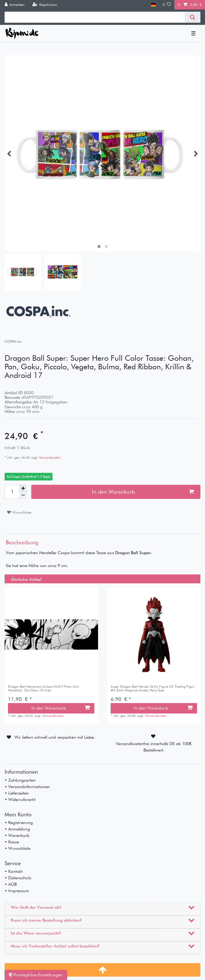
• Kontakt (14, 871)
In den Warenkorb (143, 492)
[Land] (153, 5)
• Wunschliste (17, 848)
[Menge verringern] (23, 495)
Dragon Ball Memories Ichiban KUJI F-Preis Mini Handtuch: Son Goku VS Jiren (44, 688)
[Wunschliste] (167, 5)
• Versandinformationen (27, 787)
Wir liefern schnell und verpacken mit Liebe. (55, 737)
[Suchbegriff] (95, 17)
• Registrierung (19, 822)
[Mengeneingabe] (12, 492)
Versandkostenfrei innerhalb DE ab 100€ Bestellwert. (154, 747)
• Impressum (17, 891)
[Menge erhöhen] (23, 488)
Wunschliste (19, 512)
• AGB (11, 884)
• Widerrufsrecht (20, 799)
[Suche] (193, 17)
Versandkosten (49, 457)
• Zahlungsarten (20, 780)
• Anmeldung (17, 829)
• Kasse (12, 842)
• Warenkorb (17, 835)
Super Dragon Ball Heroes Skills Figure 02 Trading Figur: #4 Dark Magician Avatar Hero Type (153, 688)
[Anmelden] (15, 5)
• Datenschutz (18, 878)
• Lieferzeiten (17, 793)
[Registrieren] (45, 5)
